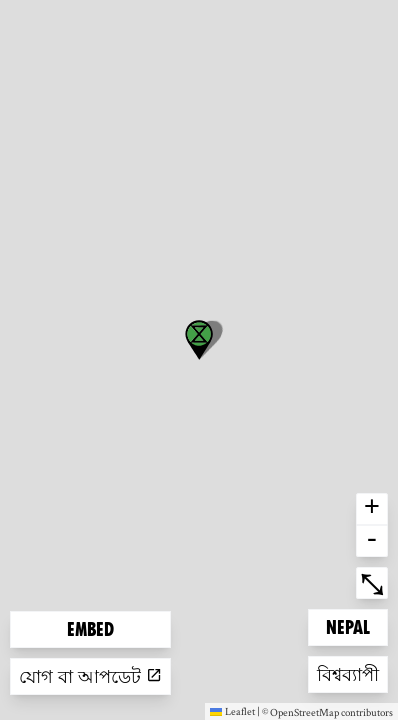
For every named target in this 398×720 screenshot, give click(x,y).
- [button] (372, 541)
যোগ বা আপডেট (90, 676)
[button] (199, 340)
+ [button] (372, 509)
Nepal (356, 625)
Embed (90, 629)
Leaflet (232, 711)
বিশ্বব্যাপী (349, 672)
